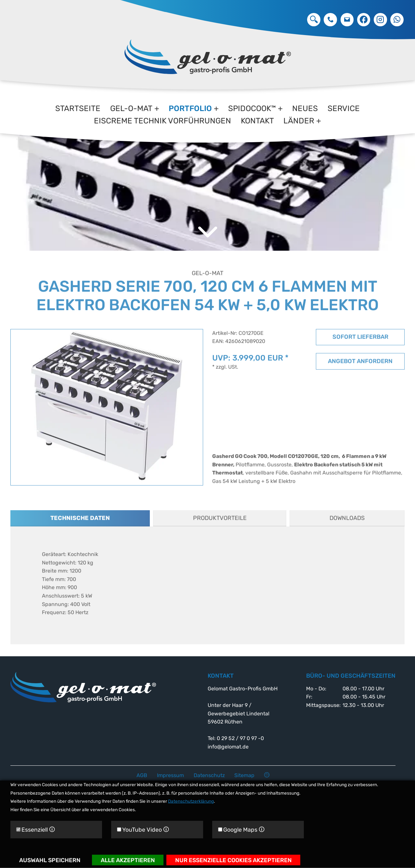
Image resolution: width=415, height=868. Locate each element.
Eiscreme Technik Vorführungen (162, 121)
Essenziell (36, 830)
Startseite (78, 108)
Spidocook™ (252, 108)
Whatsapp (397, 20)
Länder (299, 121)
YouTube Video (143, 830)
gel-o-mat (131, 108)
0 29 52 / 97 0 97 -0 (330, 20)
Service (344, 108)
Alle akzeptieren (128, 860)
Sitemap (244, 775)
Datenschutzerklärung (191, 801)
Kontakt (257, 121)
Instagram (380, 20)
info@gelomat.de (347, 20)
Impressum (170, 775)
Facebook (364, 20)
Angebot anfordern (360, 369)
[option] (207, 178)
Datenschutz (209, 775)
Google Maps (241, 830)
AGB (142, 775)
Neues (305, 108)
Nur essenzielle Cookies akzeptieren (233, 860)
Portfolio (190, 108)
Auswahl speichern (50, 860)
